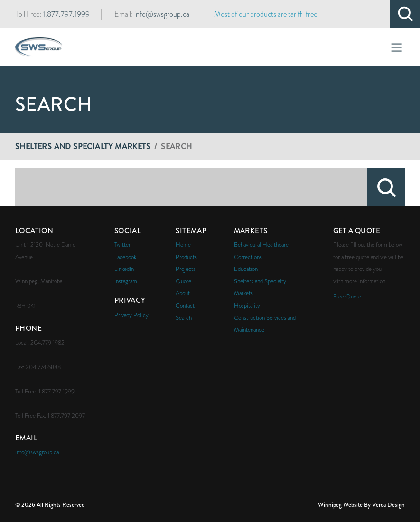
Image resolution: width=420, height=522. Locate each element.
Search (386, 187)
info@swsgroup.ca (162, 14)
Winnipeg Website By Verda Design (361, 505)
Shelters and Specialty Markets (83, 146)
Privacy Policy (131, 315)
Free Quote (347, 296)
